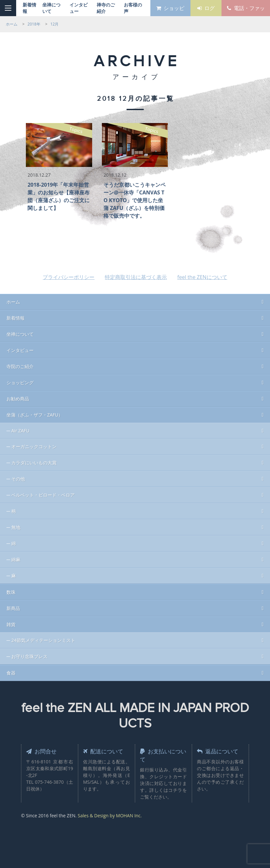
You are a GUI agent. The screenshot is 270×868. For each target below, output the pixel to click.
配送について (104, 751)
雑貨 (11, 624)
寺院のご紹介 (20, 366)
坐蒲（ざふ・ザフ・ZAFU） (35, 415)
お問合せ (42, 751)
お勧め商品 (18, 399)
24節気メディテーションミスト (43, 640)
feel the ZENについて (202, 277)
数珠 (11, 592)
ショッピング (20, 382)
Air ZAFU (20, 431)
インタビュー (20, 350)
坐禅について (20, 334)
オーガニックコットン (34, 446)
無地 (16, 527)
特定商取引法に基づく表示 (136, 277)
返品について (219, 751)
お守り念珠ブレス (29, 656)
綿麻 (16, 559)
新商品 (13, 608)
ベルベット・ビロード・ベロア (43, 495)
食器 (11, 673)
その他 (18, 479)
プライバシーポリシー (69, 277)
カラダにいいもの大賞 (34, 463)
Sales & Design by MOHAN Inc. (110, 816)
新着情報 (16, 318)
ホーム (13, 302)
